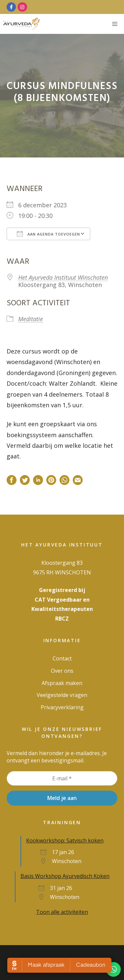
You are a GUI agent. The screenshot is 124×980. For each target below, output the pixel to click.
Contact (62, 658)
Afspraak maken (62, 683)
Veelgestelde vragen (62, 695)
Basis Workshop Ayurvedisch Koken (65, 876)
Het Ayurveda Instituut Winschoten (63, 277)
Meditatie (31, 319)
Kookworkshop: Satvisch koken (65, 840)
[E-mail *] (62, 778)
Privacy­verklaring (62, 707)
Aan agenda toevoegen (48, 234)
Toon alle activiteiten (62, 912)
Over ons (62, 671)
